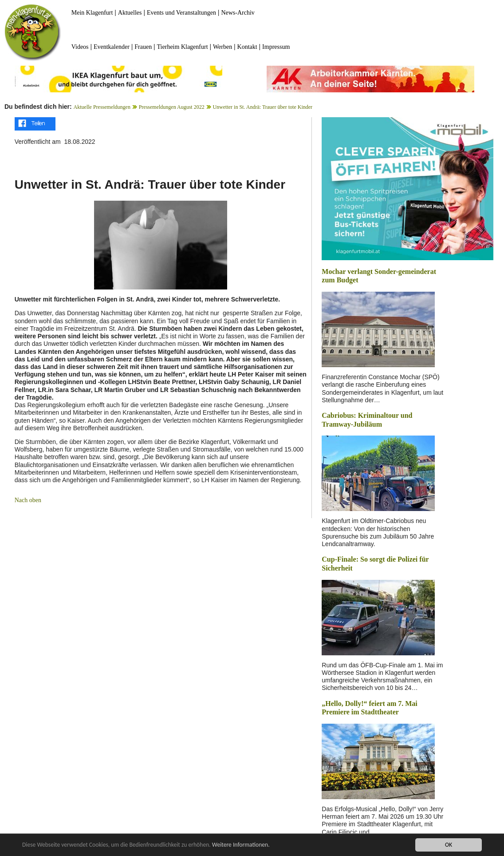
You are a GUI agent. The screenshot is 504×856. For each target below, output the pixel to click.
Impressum (276, 47)
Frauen (143, 47)
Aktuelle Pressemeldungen (102, 107)
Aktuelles (130, 13)
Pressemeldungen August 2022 (172, 107)
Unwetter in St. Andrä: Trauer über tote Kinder (262, 107)
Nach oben (28, 500)
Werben (222, 47)
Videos (80, 47)
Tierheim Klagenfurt (183, 47)
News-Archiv (238, 13)
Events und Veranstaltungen (181, 13)
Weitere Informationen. (241, 845)
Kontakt (247, 47)
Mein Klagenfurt (92, 13)
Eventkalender (112, 47)
